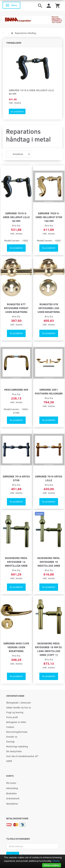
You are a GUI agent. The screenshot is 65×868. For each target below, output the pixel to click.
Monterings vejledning (17, 746)
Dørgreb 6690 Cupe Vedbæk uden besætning (16, 647)
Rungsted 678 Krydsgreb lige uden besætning (49, 308)
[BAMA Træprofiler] (32, 19)
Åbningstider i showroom (19, 703)
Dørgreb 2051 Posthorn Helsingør (49, 391)
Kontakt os (12, 737)
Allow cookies (52, 865)
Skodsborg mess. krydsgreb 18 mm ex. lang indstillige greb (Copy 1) (49, 649)
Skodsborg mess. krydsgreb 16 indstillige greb (49, 562)
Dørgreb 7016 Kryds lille (49, 478)
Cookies (10, 727)
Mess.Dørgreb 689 (16, 389)
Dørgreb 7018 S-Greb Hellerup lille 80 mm (31, 92)
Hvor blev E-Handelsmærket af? (22, 756)
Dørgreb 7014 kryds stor (16, 478)
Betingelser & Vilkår (16, 722)
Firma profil (12, 717)
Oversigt (10, 741)
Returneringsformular (17, 732)
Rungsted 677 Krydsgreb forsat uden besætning (16, 308)
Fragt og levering (15, 712)
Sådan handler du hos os (19, 707)
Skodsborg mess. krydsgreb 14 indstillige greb (16, 562)
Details (56, 861)
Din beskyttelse (14, 751)
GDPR (9, 761)
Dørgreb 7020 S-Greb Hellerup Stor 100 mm (49, 217)
